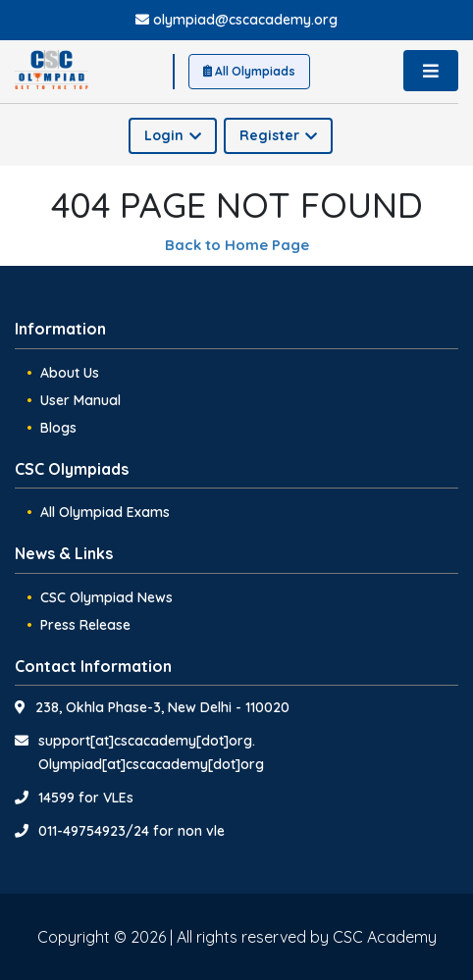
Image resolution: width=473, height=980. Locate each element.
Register (278, 135)
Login (173, 135)
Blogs (58, 428)
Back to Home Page (237, 245)
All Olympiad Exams (105, 512)
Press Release (85, 625)
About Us (70, 373)
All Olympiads (249, 71)
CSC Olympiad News (106, 597)
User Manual (80, 400)
